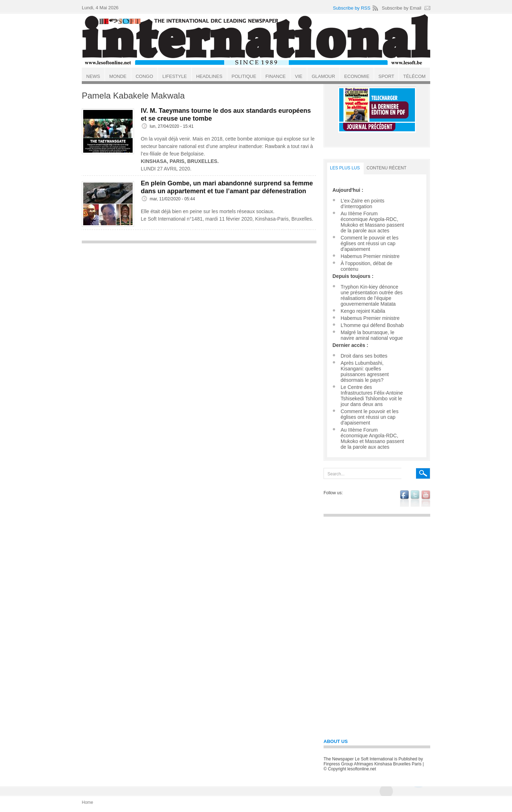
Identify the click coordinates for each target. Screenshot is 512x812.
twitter (415, 499)
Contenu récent (386, 168)
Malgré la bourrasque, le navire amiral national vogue (372, 335)
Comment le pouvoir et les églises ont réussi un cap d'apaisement (370, 243)
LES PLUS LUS (345, 168)
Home (87, 802)
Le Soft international (257, 40)
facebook (404, 499)
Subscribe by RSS (352, 8)
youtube (426, 499)
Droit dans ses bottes (364, 356)
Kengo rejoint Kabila (363, 311)
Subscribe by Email (402, 8)
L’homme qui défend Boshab (372, 325)
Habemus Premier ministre (370, 256)
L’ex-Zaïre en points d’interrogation (362, 204)
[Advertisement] (199, 297)
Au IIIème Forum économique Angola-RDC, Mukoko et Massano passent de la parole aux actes (372, 222)
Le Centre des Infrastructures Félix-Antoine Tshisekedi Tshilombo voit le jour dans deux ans (372, 396)
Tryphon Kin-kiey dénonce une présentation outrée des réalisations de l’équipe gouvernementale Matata (372, 295)
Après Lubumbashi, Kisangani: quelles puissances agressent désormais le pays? (365, 371)
